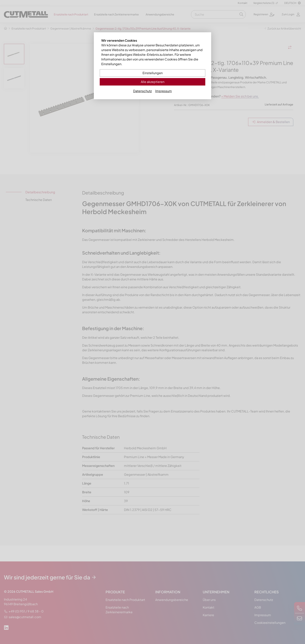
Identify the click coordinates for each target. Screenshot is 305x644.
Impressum (164, 91)
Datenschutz (142, 91)
